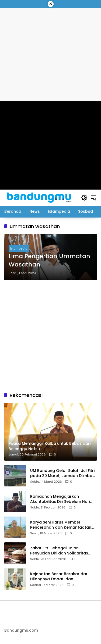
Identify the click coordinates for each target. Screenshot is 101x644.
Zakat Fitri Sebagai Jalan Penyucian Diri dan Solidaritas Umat (59, 551)
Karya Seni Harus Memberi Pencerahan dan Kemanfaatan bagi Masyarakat (61, 525)
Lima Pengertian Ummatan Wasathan (49, 260)
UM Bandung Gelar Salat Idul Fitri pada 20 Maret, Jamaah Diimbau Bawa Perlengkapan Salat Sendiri (63, 473)
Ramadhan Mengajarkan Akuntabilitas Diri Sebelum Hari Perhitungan (60, 499)
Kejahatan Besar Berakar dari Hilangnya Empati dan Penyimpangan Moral (59, 577)
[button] (84, 198)
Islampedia (19, 248)
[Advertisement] (50, 336)
